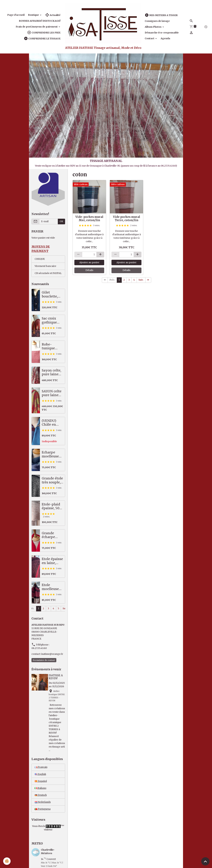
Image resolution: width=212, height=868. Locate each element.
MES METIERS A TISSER (161, 15)
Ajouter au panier (89, 262)
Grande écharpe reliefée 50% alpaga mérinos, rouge (52, 535)
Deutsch (41, 806)
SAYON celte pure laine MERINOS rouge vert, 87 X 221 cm (52, 394)
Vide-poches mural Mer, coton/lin (89, 219)
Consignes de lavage (157, 21)
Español (41, 792)
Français (41, 778)
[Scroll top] (205, 861)
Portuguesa (43, 820)
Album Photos (153, 27)
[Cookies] (7, 861)
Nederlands (43, 813)
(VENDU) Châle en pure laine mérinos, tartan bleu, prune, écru (51, 423)
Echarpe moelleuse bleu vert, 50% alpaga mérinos (51, 455)
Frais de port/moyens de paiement (37, 27)
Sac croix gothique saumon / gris (49, 321)
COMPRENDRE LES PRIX (44, 33)
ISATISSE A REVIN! (56, 677)
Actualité (53, 15)
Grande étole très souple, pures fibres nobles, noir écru (52, 481)
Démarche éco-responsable (162, 33)
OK (61, 221)
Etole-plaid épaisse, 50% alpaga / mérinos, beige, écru (52, 507)
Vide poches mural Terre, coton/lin (127, 219)
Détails (89, 270)
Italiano (41, 799)
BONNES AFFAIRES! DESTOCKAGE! (40, 21)
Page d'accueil (16, 15)
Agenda (165, 38)
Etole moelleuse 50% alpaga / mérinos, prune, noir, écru (52, 587)
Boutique (34, 15)
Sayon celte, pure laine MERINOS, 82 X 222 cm (52, 373)
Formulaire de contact (44, 660)
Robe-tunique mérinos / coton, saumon (50, 347)
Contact (150, 38)
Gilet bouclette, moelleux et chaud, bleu (52, 295)
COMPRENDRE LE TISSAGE (42, 38)
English (41, 785)
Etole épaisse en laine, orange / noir (52, 561)
